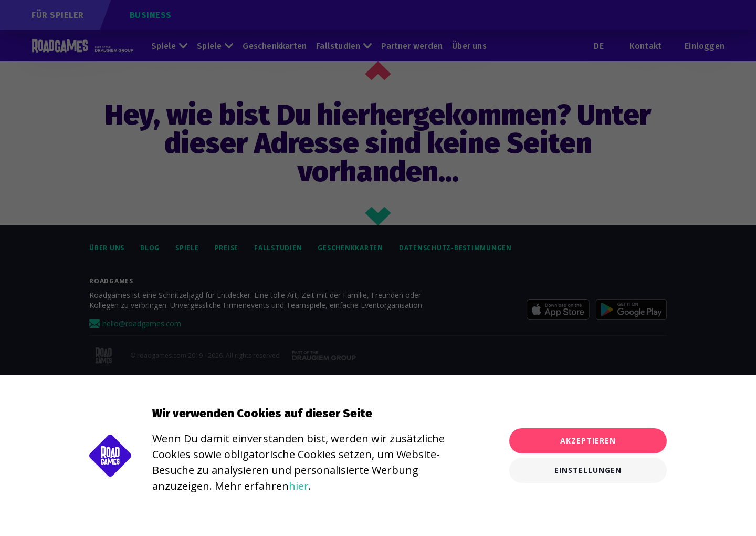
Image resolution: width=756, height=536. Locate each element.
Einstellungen (588, 470)
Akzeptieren (588, 441)
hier (299, 486)
